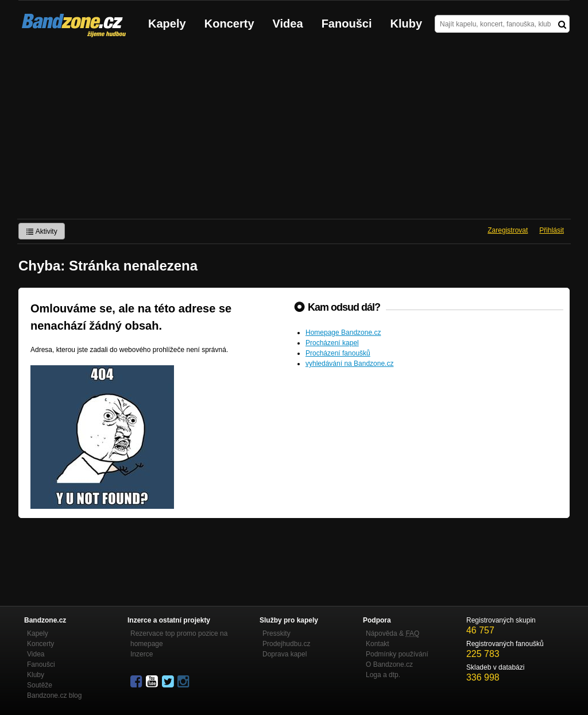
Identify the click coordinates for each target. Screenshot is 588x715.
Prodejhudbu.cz (286, 644)
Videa (288, 24)
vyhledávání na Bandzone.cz (349, 364)
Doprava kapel (285, 654)
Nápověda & (392, 633)
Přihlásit (552, 230)
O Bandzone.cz (389, 664)
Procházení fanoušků (338, 353)
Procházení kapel (332, 343)
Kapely (167, 24)
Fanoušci (347, 24)
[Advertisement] (294, 133)
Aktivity (42, 231)
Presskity (276, 633)
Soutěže (40, 685)
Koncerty (229, 24)
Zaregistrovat (508, 230)
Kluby (407, 24)
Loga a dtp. (383, 675)
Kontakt (378, 644)
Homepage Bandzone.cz (343, 333)
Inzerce (142, 654)
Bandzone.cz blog (54, 695)
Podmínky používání (397, 654)
